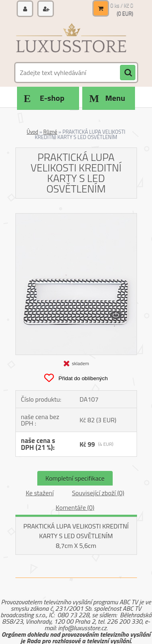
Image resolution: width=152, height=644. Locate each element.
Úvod (32, 132)
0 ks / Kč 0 (122, 5)
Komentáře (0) (75, 507)
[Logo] (71, 40)
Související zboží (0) (98, 493)
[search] (128, 73)
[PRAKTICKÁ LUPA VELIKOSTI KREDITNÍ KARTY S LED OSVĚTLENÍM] (76, 217)
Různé (50, 132)
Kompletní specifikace (75, 478)
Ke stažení (40, 493)
